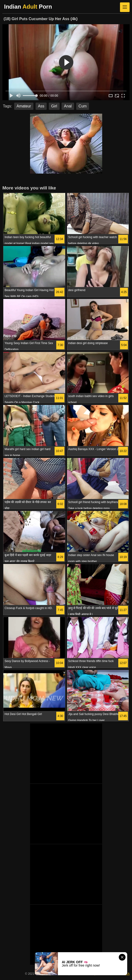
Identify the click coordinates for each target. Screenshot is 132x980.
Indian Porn (28, 7)
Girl (54, 106)
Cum (83, 106)
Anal (68, 106)
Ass (41, 106)
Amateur (24, 106)
